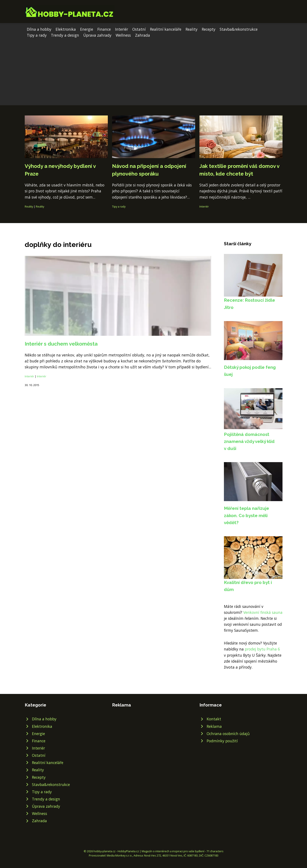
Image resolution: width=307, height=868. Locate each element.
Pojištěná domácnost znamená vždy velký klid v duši (249, 441)
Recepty (209, 29)
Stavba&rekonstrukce (239, 29)
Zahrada (143, 35)
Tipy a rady (37, 35)
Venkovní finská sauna (263, 612)
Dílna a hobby (39, 29)
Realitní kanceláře (166, 29)
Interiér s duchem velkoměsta (61, 344)
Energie (87, 29)
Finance (104, 29)
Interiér (122, 29)
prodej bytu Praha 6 (262, 649)
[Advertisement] (154, 70)
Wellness (123, 35)
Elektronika (66, 29)
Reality (192, 29)
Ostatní (139, 29)
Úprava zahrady (97, 35)
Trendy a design (65, 35)
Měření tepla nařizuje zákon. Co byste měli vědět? (246, 515)
